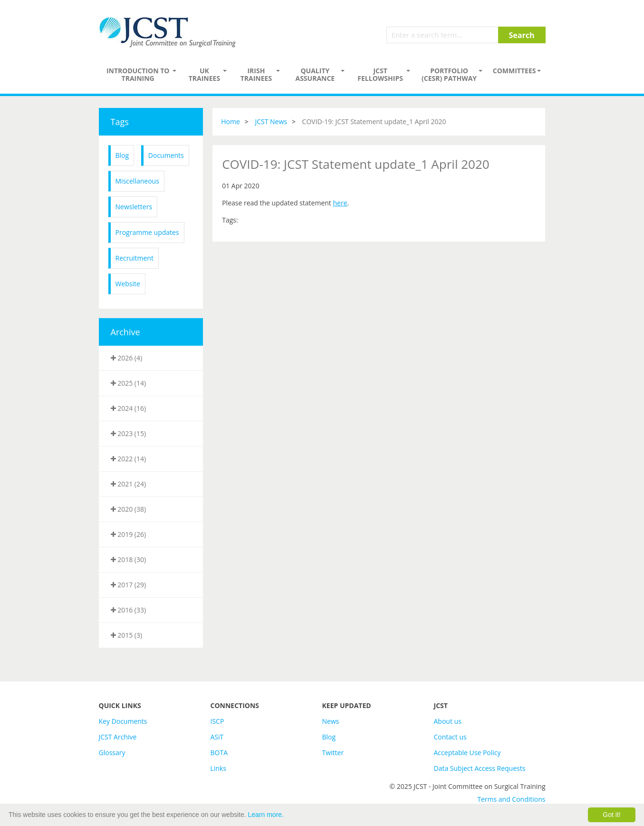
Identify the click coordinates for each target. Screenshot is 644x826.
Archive (125, 332)
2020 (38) (129, 509)
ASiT (217, 737)
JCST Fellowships (380, 74)
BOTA (219, 753)
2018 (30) (129, 559)
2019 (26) (129, 534)
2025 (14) (129, 383)
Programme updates (147, 232)
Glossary (112, 753)
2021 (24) (129, 484)
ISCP (217, 721)
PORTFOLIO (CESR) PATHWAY (449, 74)
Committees (514, 71)
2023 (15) (129, 433)
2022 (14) (129, 459)
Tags (120, 122)
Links (218, 768)
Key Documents (123, 721)
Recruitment (135, 258)
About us (448, 721)
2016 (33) (129, 610)
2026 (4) (127, 358)
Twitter (333, 753)
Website (128, 284)
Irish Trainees (256, 74)
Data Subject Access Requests (480, 768)
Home (231, 121)
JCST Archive (118, 737)
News (331, 721)
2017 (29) (129, 585)
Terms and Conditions (511, 799)
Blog (122, 155)
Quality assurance (315, 74)
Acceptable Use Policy (467, 753)
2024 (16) (129, 408)
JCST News (271, 121)
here (340, 203)
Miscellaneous (137, 181)
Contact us (450, 737)
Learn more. (266, 815)
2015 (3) (127, 635)
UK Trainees (204, 74)
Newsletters (134, 207)
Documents (166, 155)
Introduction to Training (138, 74)
